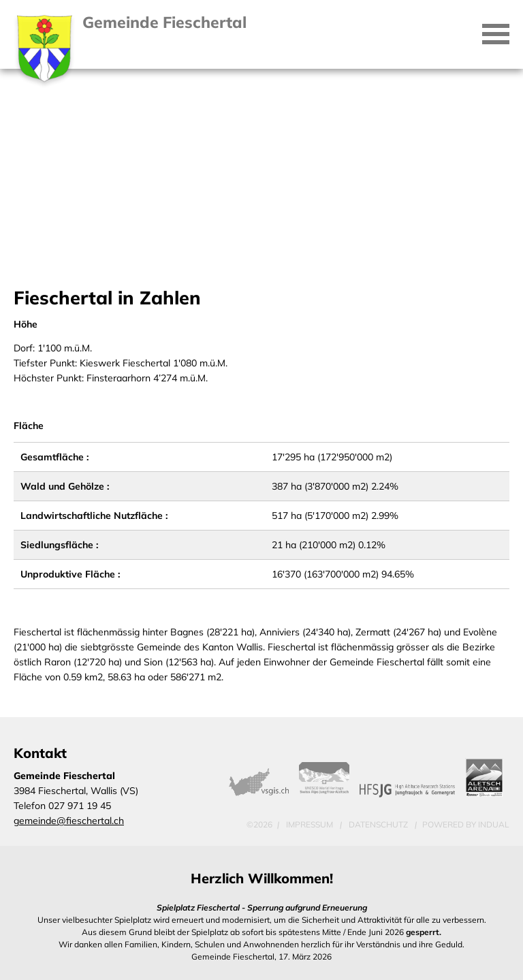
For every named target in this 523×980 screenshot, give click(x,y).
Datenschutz (379, 824)
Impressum (311, 824)
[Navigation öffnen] (496, 34)
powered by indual (466, 824)
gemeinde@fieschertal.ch (69, 821)
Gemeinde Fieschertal (164, 22)
